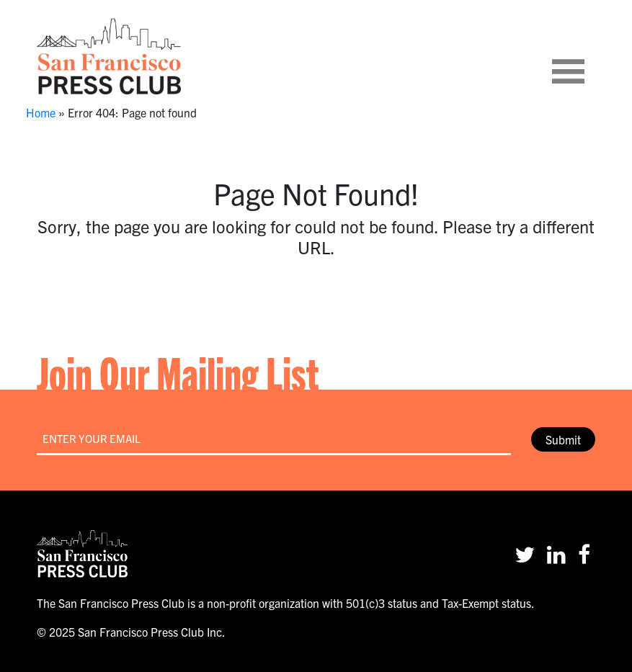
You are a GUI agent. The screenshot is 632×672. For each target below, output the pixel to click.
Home (41, 112)
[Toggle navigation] (586, 56)
